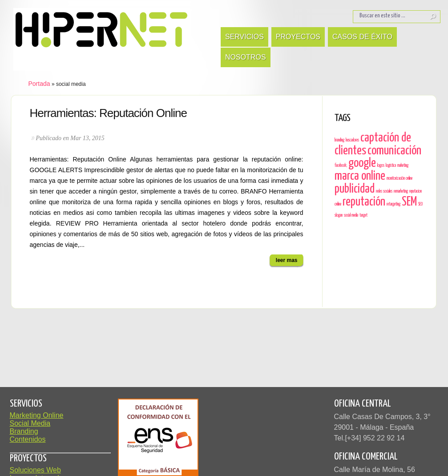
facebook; (341, 165)
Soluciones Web (35, 470)
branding (339, 140)
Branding (24, 431)
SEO (420, 204)
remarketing (401, 191)
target (363, 215)
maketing (403, 165)
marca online (360, 176)
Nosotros (246, 57)
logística (391, 165)
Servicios (244, 37)
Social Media (30, 423)
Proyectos (298, 37)
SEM (409, 202)
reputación (364, 202)
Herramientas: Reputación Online (108, 113)
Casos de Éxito (362, 37)
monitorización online (400, 178)
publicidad (355, 189)
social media (351, 215)
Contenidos (28, 439)
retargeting (394, 204)
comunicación (394, 151)
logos (381, 165)
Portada (39, 84)
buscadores (352, 140)
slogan (339, 215)
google (362, 163)
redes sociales (384, 191)
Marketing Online (37, 415)
